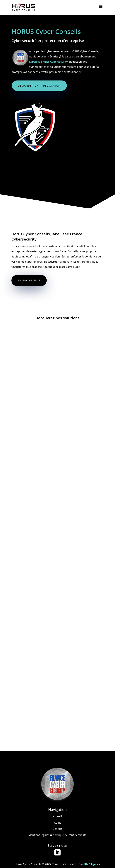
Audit (57, 823)
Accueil (57, 816)
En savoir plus (29, 280)
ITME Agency (92, 864)
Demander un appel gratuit (39, 86)
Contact (57, 829)
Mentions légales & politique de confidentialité (57, 835)
